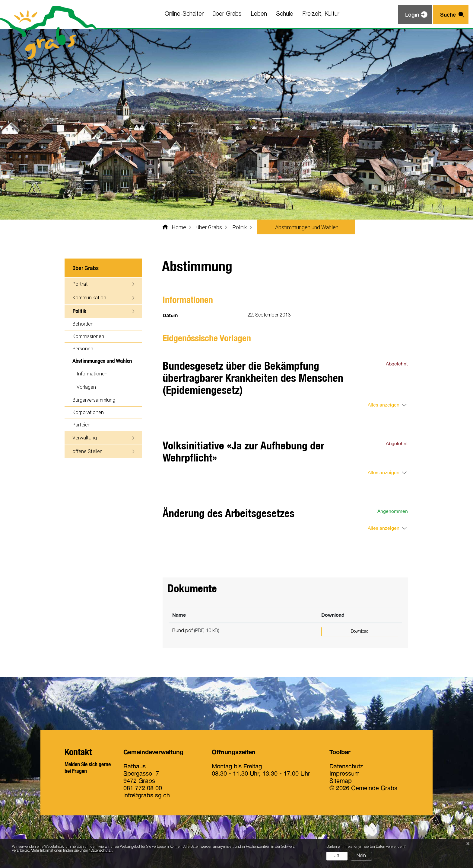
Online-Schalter (184, 14)
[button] (209, 227)
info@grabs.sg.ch (147, 795)
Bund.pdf (183, 631)
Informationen (92, 373)
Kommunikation (89, 297)
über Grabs (227, 14)
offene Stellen (87, 451)
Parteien (81, 424)
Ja (337, 856)
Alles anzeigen (384, 405)
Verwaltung (85, 437)
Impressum (344, 773)
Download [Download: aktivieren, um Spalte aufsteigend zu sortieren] (333, 615)
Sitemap (341, 781)
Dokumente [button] (192, 588)
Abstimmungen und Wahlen (107, 361)
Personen (83, 348)
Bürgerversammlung (94, 400)
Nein (361, 856)
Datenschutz (346, 766)
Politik (79, 311)
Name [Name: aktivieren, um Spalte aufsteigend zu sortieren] (179, 615)
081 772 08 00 (143, 788)
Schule (285, 14)
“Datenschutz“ (101, 851)
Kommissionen (88, 336)
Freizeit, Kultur (321, 14)
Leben (259, 14)
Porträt (80, 284)
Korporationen (88, 412)
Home (179, 227)
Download (360, 632)
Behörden (83, 324)
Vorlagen (86, 387)
